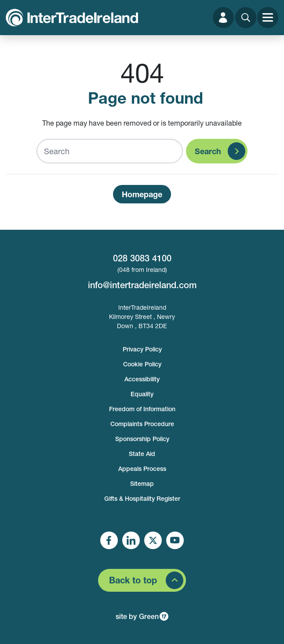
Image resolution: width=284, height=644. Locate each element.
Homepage (142, 194)
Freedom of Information (142, 409)
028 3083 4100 (142, 258)
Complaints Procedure (142, 424)
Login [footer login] (142, 514)
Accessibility (142, 379)
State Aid (142, 454)
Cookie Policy (142, 364)
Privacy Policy (142, 349)
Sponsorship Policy (142, 439)
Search (208, 151)
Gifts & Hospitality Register (142, 499)
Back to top (133, 580)
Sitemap (142, 484)
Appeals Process (142, 469)
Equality (142, 394)
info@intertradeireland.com (142, 285)
